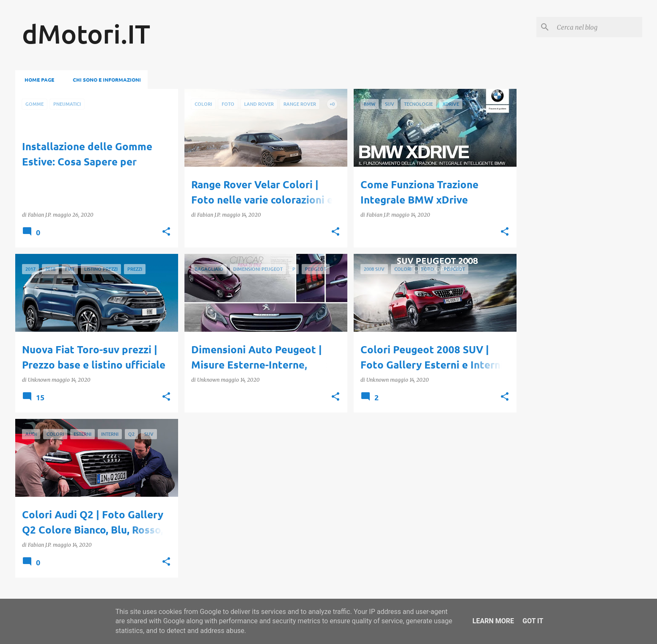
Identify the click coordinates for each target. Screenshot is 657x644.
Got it (533, 621)
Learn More (493, 621)
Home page (37, 80)
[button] (166, 232)
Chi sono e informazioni (104, 80)
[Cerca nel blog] (598, 27)
